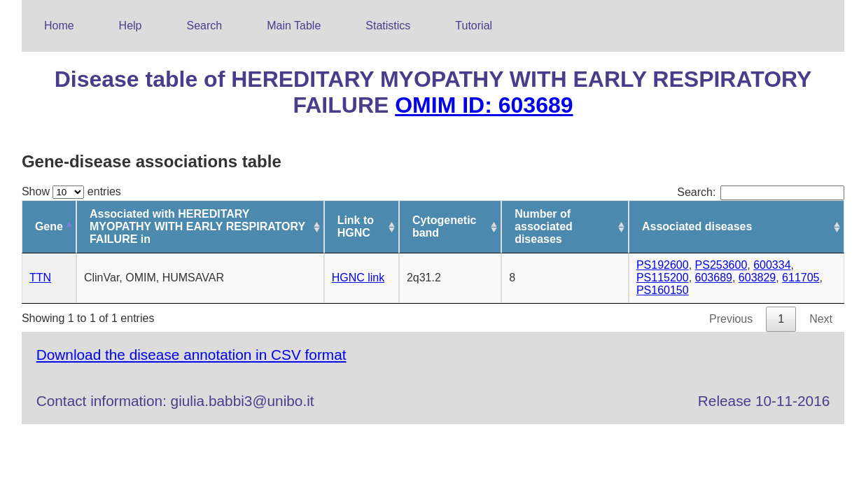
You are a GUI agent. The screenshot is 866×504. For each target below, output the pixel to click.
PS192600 (663, 265)
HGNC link (358, 278)
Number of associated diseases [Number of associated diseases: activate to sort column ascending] (544, 226)
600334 (772, 265)
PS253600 (721, 265)
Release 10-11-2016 (764, 401)
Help (131, 26)
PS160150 (663, 290)
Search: (761, 192)
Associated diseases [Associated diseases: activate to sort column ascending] (697, 226)
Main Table (294, 26)
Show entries (71, 191)
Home (59, 26)
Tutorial (474, 26)
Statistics (388, 26)
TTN (40, 278)
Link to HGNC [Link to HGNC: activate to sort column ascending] (356, 226)
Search (205, 26)
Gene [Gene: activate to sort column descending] (49, 226)
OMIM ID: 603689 (484, 105)
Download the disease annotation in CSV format (191, 355)
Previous (731, 319)
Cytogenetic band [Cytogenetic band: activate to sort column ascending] (445, 226)
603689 (714, 278)
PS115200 (663, 278)
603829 (757, 278)
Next (821, 319)
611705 (801, 278)
